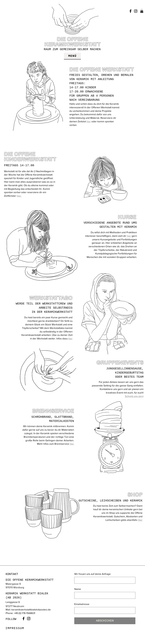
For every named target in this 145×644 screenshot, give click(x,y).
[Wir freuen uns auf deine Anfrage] (104, 580)
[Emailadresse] (104, 610)
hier (89, 121)
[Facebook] (130, 11)
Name (78, 589)
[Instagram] (136, 11)
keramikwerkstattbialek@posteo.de (31, 609)
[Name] (104, 595)
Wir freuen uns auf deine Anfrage (92, 574)
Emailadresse (82, 604)
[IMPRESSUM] (15, 628)
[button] (142, 11)
